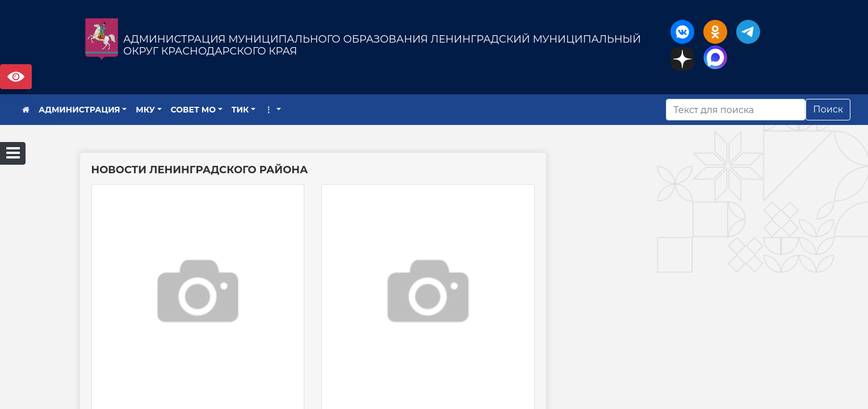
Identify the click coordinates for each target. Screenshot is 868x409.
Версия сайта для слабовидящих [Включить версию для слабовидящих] (16, 77)
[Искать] (736, 110)
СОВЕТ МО (194, 110)
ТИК (240, 110)
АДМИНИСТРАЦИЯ (79, 110)
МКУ (145, 110)
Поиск (828, 109)
